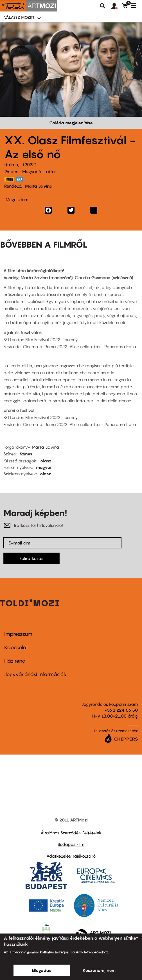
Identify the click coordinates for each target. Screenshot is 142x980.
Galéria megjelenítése (71, 123)
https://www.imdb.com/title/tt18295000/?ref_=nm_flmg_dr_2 (9, 179)
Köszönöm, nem (99, 970)
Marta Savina (39, 186)
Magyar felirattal (39, 171)
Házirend (15, 661)
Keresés (103, 6)
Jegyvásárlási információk (35, 674)
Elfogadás (42, 970)
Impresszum (18, 634)
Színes (26, 454)
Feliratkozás (31, 558)
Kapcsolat (16, 647)
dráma (11, 164)
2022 (30, 164)
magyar (44, 467)
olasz (46, 461)
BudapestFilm (71, 844)
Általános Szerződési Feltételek (71, 833)
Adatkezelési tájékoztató (71, 856)
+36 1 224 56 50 (121, 710)
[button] (117, 6)
